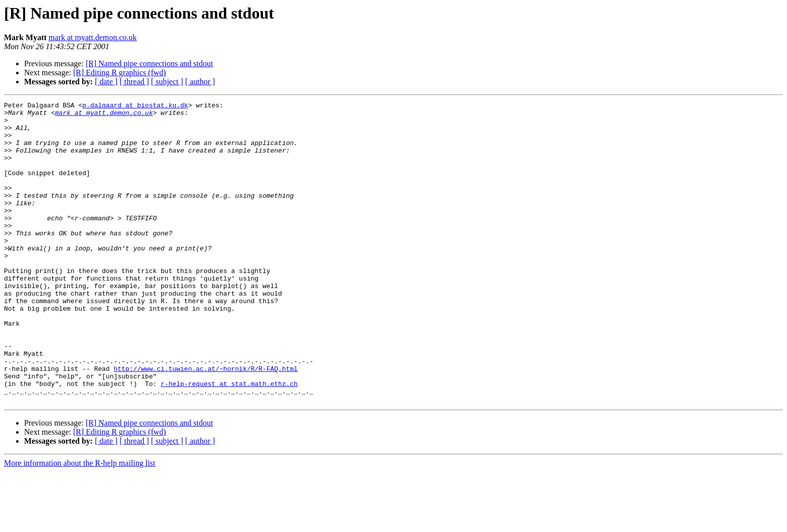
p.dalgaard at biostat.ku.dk (135, 106)
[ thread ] (134, 82)
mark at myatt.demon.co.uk (93, 37)
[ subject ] (167, 82)
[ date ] (106, 82)
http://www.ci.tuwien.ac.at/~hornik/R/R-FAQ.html (206, 423)
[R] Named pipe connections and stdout (150, 63)
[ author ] (200, 82)
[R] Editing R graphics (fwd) (120, 73)
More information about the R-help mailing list (80, 523)
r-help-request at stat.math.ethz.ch (229, 441)
